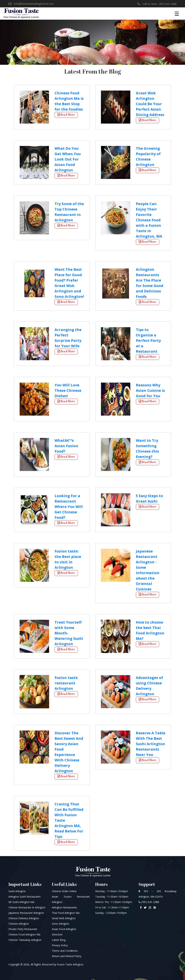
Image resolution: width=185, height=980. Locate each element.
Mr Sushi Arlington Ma (21, 902)
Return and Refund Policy (67, 956)
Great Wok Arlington (64, 918)
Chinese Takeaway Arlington (25, 940)
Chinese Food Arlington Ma (24, 934)
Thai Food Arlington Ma (66, 913)
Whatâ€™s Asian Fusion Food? (66, 446)
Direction (57, 934)
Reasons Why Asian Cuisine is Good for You (150, 390)
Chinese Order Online (64, 891)
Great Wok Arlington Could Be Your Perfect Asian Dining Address (150, 104)
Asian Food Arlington (64, 929)
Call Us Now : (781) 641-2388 (157, 4)
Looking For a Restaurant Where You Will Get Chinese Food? (69, 507)
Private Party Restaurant (23, 929)
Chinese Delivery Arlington (24, 918)
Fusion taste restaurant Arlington (66, 683)
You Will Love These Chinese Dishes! (68, 390)
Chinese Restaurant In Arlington (27, 907)
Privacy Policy (60, 945)
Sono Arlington (61, 924)
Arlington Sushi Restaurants (25, 897)
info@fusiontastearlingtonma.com (31, 4)
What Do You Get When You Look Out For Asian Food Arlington (68, 159)
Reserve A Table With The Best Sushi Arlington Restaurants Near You (151, 744)
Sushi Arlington (17, 891)
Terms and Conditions (65, 951)
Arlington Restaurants (64, 907)
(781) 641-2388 (149, 902)
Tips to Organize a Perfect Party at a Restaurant (148, 340)
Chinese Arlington (19, 924)
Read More (66, 115)
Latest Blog (59, 940)
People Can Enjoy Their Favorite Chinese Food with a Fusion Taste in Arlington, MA (149, 220)
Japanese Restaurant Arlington (26, 913)
